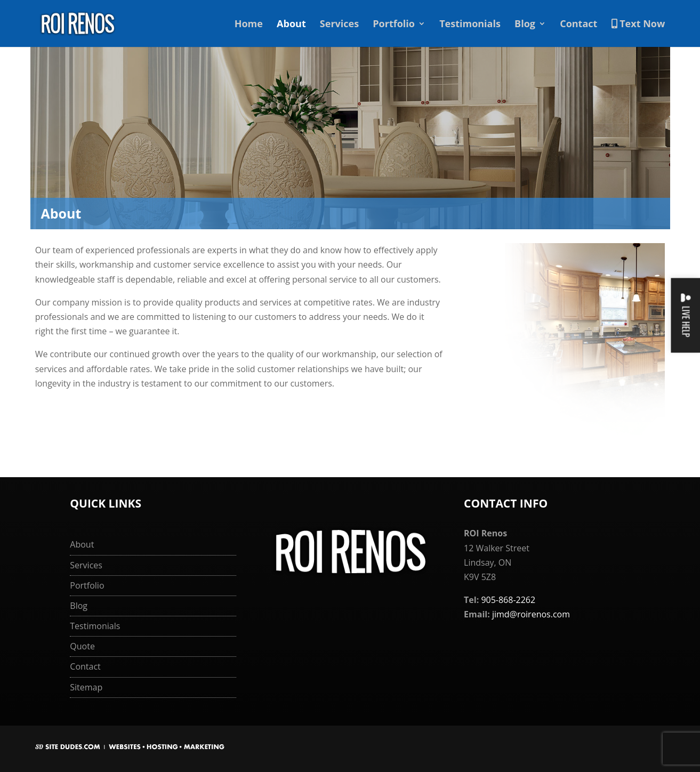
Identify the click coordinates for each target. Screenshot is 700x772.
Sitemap (86, 687)
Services (339, 25)
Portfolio (394, 25)
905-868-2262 (508, 600)
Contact (578, 25)
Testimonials (470, 25)
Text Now (638, 24)
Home (249, 25)
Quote (82, 646)
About (291, 25)
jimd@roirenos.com (531, 614)
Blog (525, 25)
